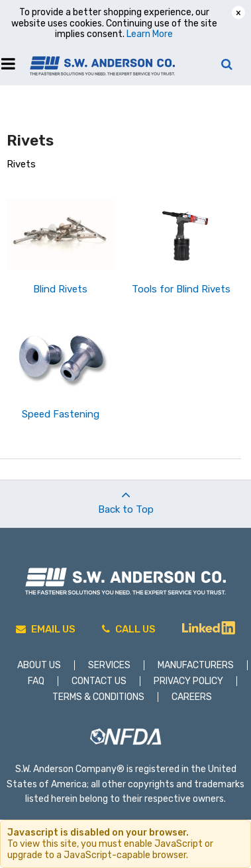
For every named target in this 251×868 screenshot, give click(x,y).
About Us (39, 665)
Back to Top (125, 498)
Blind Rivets (60, 289)
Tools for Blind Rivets (181, 289)
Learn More (150, 34)
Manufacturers (196, 665)
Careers (192, 697)
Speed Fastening (61, 414)
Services (109, 665)
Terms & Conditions (98, 697)
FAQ (36, 681)
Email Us (46, 629)
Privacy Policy (188, 681)
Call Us (129, 629)
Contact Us (99, 681)
